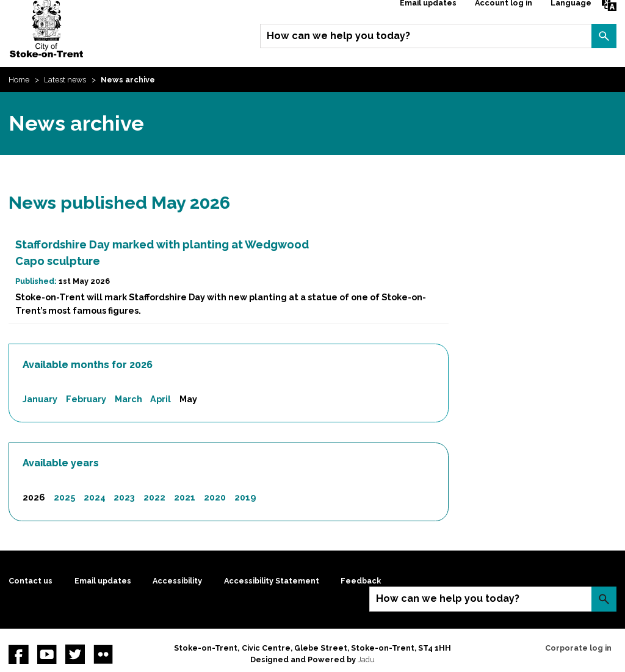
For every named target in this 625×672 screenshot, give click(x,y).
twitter (75, 654)
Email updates (103, 581)
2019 (245, 497)
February (86, 399)
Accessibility (177, 581)
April (161, 399)
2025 (64, 497)
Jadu (366, 659)
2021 (185, 497)
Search (604, 36)
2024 (95, 497)
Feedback (361, 581)
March (128, 399)
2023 (124, 497)
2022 (154, 497)
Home (19, 80)
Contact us (31, 581)
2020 (215, 497)
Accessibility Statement (272, 581)
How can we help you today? (338, 36)
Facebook (18, 654)
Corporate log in (578, 648)
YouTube (47, 654)
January (40, 399)
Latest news (65, 80)
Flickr (103, 654)
